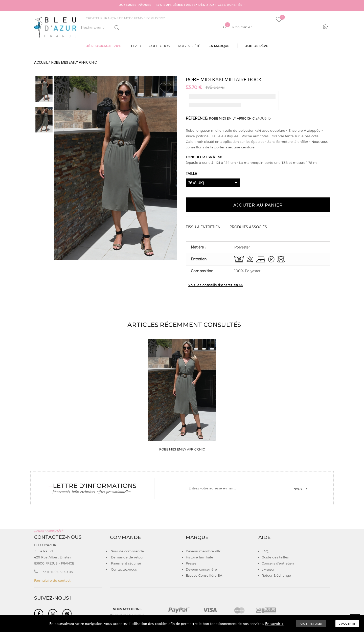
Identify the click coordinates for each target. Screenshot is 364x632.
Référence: (197, 118)
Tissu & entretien (203, 227)
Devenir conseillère (201, 569)
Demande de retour (127, 557)
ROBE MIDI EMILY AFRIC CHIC (232, 118)
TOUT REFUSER (311, 624)
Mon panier (238, 27)
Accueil (41, 62)
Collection (160, 46)
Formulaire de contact (52, 580)
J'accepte (347, 624)
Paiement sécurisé (126, 563)
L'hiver (135, 46)
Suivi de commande (127, 551)
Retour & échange (276, 575)
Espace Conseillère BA (204, 575)
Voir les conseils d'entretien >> (216, 285)
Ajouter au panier (258, 205)
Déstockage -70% (103, 46)
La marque (219, 46)
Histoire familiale (199, 557)
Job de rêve (257, 46)
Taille (192, 174)
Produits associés (248, 227)
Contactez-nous (123, 569)
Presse (191, 563)
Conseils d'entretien (278, 563)
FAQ (265, 551)
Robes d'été (189, 46)
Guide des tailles (275, 557)
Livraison (269, 569)
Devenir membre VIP (203, 551)
